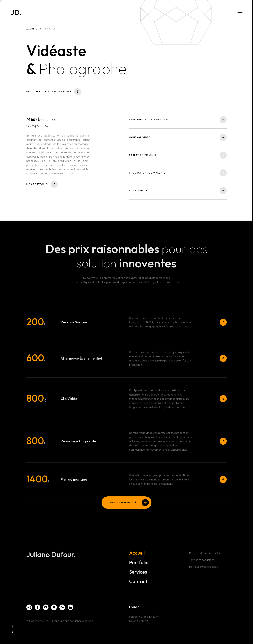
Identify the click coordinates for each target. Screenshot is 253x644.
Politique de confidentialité (205, 554)
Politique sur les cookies (203, 567)
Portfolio (139, 563)
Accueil (32, 29)
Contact (138, 582)
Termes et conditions (202, 560)
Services (138, 573)
